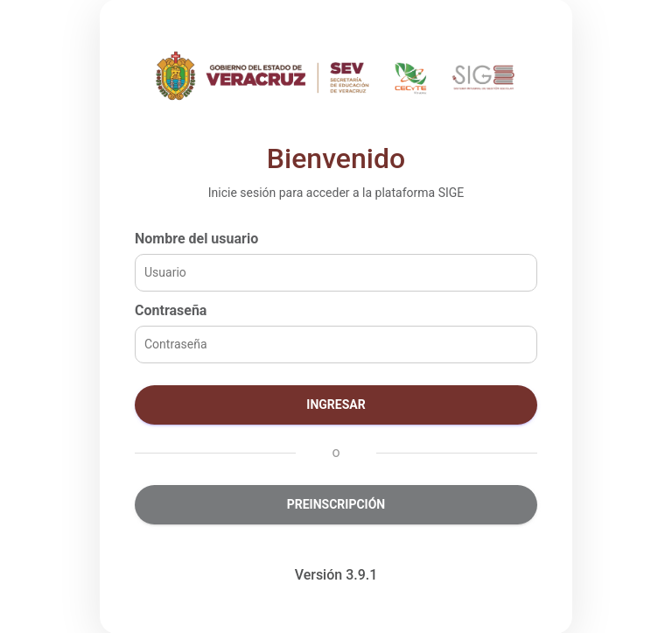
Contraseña (171, 310)
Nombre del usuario (196, 239)
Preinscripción (336, 504)
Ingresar (336, 404)
